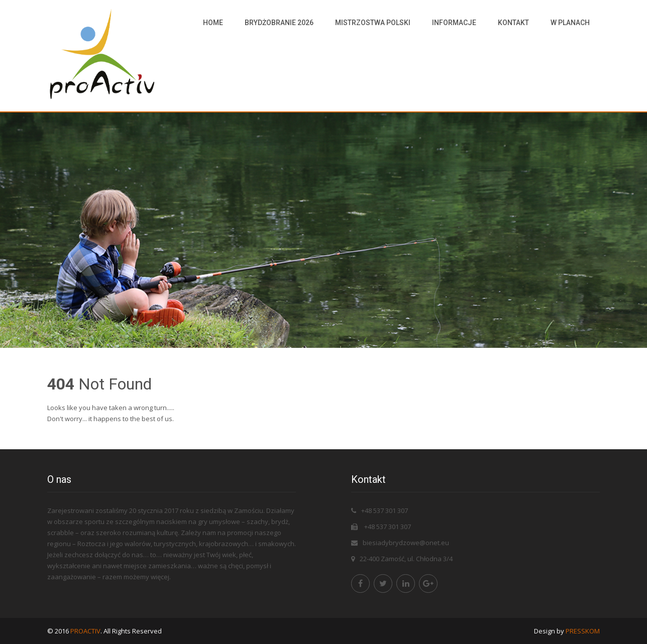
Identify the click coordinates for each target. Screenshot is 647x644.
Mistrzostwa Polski (373, 23)
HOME (213, 23)
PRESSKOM (583, 631)
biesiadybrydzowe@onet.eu (406, 543)
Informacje (454, 23)
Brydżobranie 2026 (279, 23)
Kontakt (513, 23)
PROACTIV (85, 631)
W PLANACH (570, 23)
